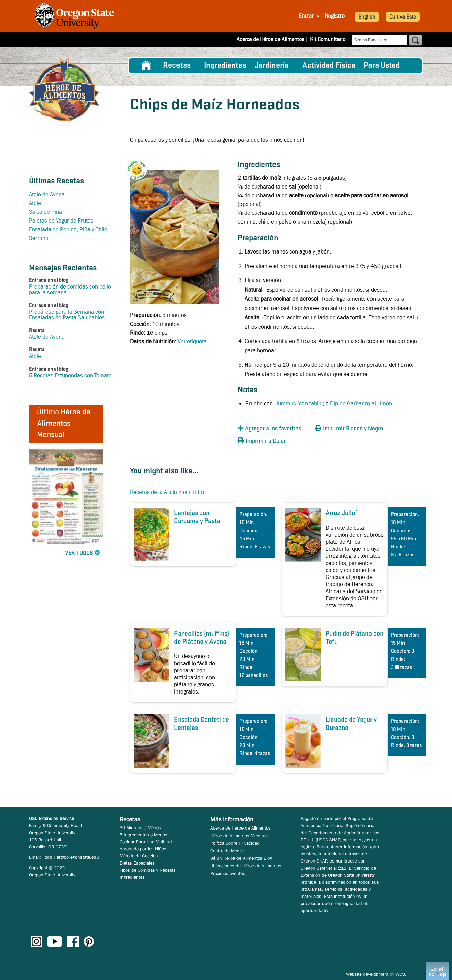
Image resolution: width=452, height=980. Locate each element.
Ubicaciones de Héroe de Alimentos (246, 866)
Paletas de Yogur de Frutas (61, 221)
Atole (35, 203)
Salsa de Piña (45, 212)
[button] (140, 164)
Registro (335, 16)
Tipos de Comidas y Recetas (148, 870)
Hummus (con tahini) (299, 403)
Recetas (177, 66)
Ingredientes (225, 66)
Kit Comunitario (328, 39)
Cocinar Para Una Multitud (146, 842)
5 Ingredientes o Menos (143, 835)
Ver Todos (79, 553)
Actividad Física (329, 66)
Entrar (306, 16)
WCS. (401, 974)
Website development (367, 974)
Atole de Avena (47, 194)
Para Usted (382, 66)
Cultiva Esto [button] (403, 17)
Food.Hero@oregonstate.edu (71, 857)
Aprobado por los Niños (143, 849)
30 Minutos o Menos (140, 827)
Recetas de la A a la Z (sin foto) (167, 492)
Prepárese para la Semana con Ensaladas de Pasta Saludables (67, 315)
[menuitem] (146, 66)
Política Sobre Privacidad (235, 843)
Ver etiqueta (192, 342)
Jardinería (272, 66)
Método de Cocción (139, 856)
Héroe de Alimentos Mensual (239, 836)
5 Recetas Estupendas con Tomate (70, 376)
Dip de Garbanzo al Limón (361, 403)
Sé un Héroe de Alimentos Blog (241, 858)
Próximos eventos (228, 873)
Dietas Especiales (137, 863)
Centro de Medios (228, 851)
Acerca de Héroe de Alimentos (270, 39)
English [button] (367, 17)
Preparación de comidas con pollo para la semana (70, 290)
